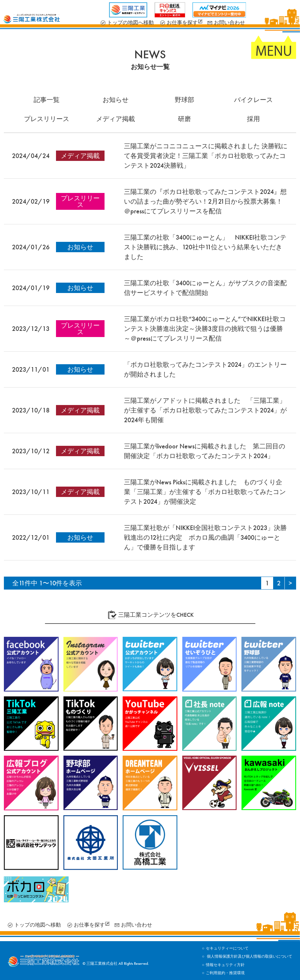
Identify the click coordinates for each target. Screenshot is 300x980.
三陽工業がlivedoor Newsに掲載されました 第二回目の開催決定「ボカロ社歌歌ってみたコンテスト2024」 (205, 451)
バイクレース (253, 100)
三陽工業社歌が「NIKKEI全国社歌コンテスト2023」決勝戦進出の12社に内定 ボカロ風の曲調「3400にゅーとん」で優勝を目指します (205, 537)
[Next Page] (290, 583)
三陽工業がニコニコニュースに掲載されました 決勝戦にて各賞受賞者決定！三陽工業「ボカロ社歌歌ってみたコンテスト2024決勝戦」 (206, 156)
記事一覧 (47, 100)
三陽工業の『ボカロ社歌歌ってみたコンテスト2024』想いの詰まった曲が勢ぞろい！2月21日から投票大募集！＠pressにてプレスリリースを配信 (205, 201)
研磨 (184, 119)
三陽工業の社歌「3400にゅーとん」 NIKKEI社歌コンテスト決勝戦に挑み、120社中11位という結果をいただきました (205, 247)
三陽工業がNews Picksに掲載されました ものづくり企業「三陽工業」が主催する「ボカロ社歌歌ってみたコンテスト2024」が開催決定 (205, 492)
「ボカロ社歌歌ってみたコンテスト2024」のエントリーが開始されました (205, 369)
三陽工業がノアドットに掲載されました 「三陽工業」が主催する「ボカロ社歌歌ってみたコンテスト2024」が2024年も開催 (205, 410)
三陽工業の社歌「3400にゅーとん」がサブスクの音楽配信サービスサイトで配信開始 (205, 288)
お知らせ (116, 100)
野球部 (184, 100)
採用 (253, 119)
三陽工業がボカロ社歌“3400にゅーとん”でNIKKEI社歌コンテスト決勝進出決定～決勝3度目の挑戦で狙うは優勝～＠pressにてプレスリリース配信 (205, 329)
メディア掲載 (116, 119)
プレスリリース (47, 119)
